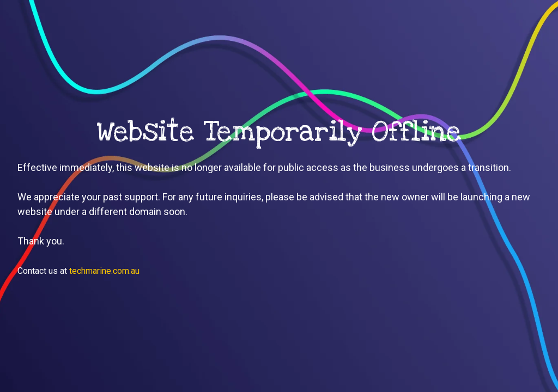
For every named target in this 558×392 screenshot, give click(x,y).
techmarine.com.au (104, 271)
